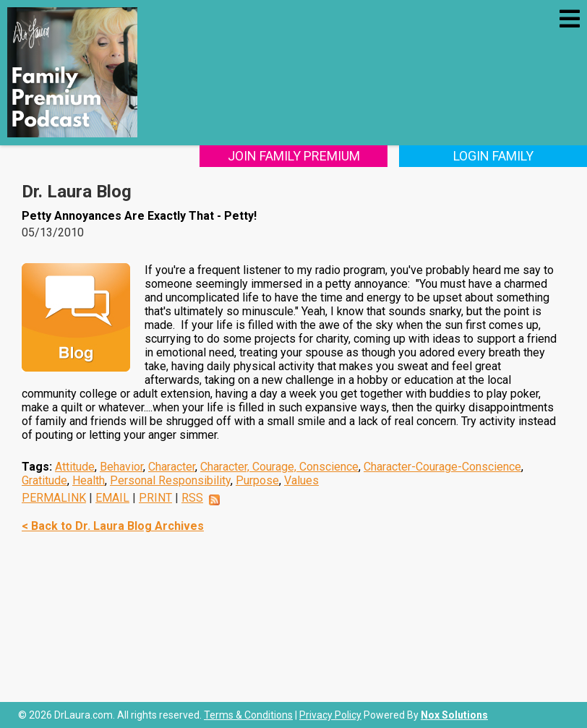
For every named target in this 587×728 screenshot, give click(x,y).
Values (301, 480)
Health (89, 480)
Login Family (493, 156)
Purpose (257, 480)
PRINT (155, 498)
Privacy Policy (330, 715)
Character (172, 467)
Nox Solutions (454, 715)
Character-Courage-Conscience (442, 467)
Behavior (121, 467)
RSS (192, 498)
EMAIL (112, 498)
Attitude (75, 467)
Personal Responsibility (170, 480)
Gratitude (44, 480)
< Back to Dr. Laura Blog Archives (113, 526)
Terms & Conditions (248, 715)
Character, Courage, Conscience (279, 467)
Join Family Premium (294, 156)
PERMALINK (54, 498)
